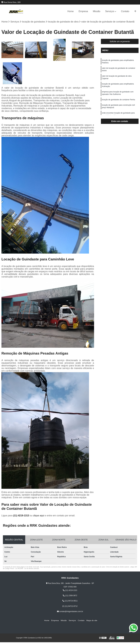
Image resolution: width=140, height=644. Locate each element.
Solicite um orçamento (120, 42)
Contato (125, 11)
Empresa (83, 11)
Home (71, 11)
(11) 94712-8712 (70, 606)
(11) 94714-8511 (70, 601)
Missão (97, 11)
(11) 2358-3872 (70, 596)
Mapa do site (91, 621)
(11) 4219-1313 (21, 516)
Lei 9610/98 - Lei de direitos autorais (27, 569)
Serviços (110, 11)
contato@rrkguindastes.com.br (70, 612)
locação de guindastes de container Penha (118, 101)
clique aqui (39, 516)
